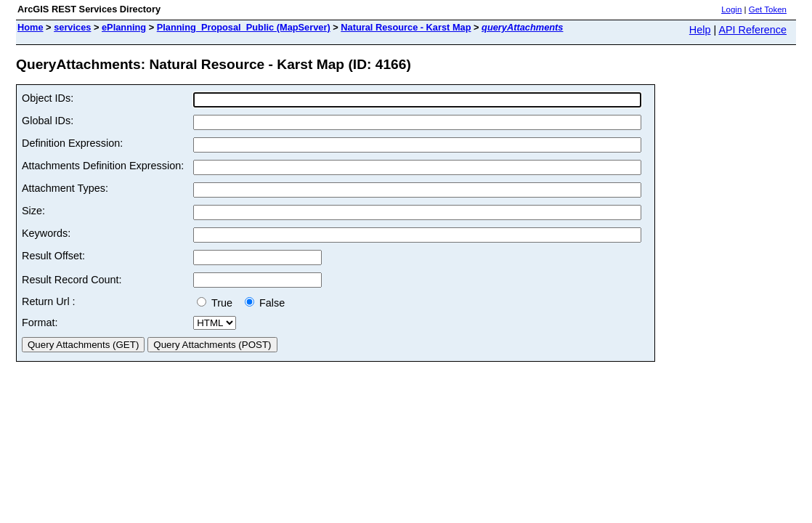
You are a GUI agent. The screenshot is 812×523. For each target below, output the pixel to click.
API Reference (752, 30)
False (265, 303)
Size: (33, 211)
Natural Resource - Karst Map (406, 27)
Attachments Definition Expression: (103, 166)
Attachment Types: (65, 188)
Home (31, 27)
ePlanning (124, 27)
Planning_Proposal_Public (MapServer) (244, 27)
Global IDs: (48, 121)
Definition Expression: (72, 143)
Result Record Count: (72, 280)
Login (731, 9)
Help (700, 30)
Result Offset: (53, 256)
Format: (40, 323)
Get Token (768, 9)
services (72, 27)
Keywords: (46, 233)
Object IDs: (48, 98)
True (218, 303)
